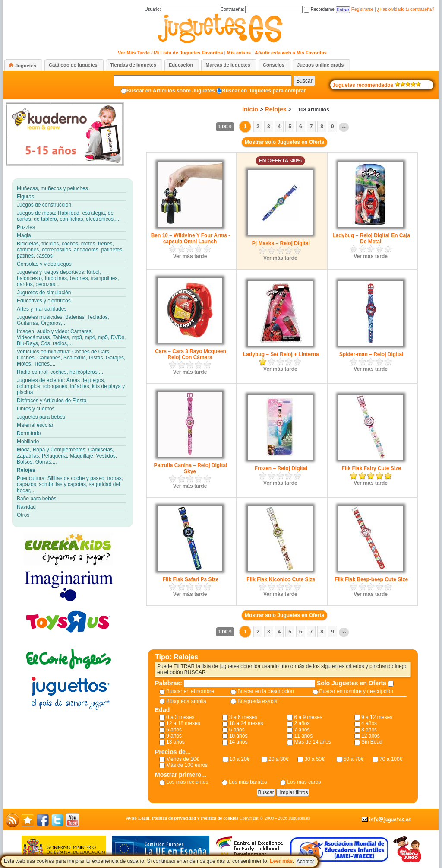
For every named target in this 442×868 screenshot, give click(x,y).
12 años (371, 736)
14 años (238, 742)
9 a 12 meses (377, 717)
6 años (237, 730)
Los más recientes (187, 782)
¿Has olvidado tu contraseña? (406, 9)
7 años (302, 730)
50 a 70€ (354, 759)
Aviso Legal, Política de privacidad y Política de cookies (182, 818)
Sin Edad (372, 742)
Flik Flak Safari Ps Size (190, 579)
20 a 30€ (279, 759)
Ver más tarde (190, 256)
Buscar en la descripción (266, 691)
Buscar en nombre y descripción (356, 691)
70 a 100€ (391, 759)
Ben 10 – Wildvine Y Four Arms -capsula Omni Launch (191, 238)
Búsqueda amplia (186, 701)
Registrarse (362, 9)
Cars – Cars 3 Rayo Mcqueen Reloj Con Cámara (191, 354)
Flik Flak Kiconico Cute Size (281, 579)
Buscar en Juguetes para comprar (264, 91)
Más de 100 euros (187, 765)
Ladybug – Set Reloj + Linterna (281, 354)
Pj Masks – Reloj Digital (281, 243)
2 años (302, 723)
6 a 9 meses (308, 717)
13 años (175, 742)
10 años (238, 736)
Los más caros (304, 782)
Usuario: (182, 9)
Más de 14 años (312, 742)
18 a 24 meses (246, 723)
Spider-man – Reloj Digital (371, 354)
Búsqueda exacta (257, 701)
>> (344, 127)
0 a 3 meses (180, 717)
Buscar (304, 81)
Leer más (281, 861)
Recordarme (319, 9)
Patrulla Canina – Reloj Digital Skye (190, 468)
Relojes (276, 109)
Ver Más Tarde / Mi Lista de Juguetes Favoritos (170, 53)
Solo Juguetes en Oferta (352, 683)
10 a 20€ (240, 759)
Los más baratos (248, 782)
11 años (303, 736)
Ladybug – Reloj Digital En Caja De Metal (371, 238)
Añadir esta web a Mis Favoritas (291, 53)
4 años (369, 723)
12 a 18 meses (183, 723)
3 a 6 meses (243, 717)
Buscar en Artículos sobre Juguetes (171, 91)
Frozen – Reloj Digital (281, 468)
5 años (174, 730)
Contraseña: (262, 9)
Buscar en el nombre (190, 691)
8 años (369, 730)
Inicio (250, 109)
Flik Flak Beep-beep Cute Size (371, 579)
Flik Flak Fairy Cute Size (371, 468)
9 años (174, 736)
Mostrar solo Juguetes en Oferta (284, 142)
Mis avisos (239, 53)
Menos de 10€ (183, 759)
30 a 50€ (314, 759)
